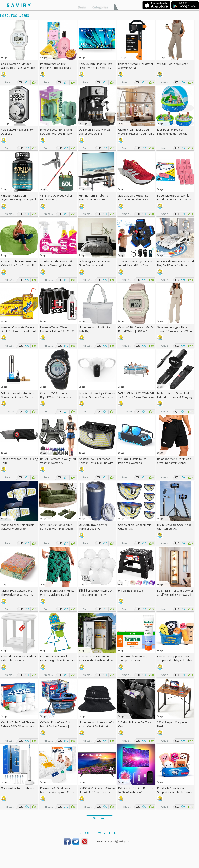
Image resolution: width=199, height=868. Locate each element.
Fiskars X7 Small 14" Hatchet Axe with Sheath (136, 66)
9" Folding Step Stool (131, 591)
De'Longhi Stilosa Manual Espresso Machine (95, 132)
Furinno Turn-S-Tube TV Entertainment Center (94, 197)
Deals (82, 7)
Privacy (99, 833)
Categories (100, 7)
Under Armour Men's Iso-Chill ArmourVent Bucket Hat (97, 724)
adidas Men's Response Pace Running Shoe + (133, 197)
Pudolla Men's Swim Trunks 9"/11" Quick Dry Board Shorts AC (57, 594)
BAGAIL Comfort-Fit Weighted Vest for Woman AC (58, 461)
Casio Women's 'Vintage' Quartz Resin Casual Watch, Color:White (18, 68)
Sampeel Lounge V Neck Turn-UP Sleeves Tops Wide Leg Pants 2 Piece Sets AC (175, 331)
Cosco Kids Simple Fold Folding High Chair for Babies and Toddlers (58, 660)
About (85, 833)
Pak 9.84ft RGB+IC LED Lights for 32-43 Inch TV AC (136, 790)
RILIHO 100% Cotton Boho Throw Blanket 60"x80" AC (17, 593)
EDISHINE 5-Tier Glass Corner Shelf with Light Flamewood (175, 593)
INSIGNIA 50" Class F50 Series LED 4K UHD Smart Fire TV (97, 790)
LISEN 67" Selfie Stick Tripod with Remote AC (174, 527)
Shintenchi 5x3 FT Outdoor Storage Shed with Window (96, 658)
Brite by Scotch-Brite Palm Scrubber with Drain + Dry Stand (56, 134)
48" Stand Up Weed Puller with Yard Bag (56, 197)
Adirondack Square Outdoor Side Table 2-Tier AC (19, 658)
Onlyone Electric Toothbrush (19, 788)
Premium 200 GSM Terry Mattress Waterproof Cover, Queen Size (58, 792)
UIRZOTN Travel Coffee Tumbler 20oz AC (93, 527)
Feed (113, 833)
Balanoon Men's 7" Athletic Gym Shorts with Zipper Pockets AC (174, 463)
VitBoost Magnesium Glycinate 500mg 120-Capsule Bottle (19, 199)
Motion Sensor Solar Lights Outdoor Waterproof (18, 527)
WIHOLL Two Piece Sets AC (174, 64)
